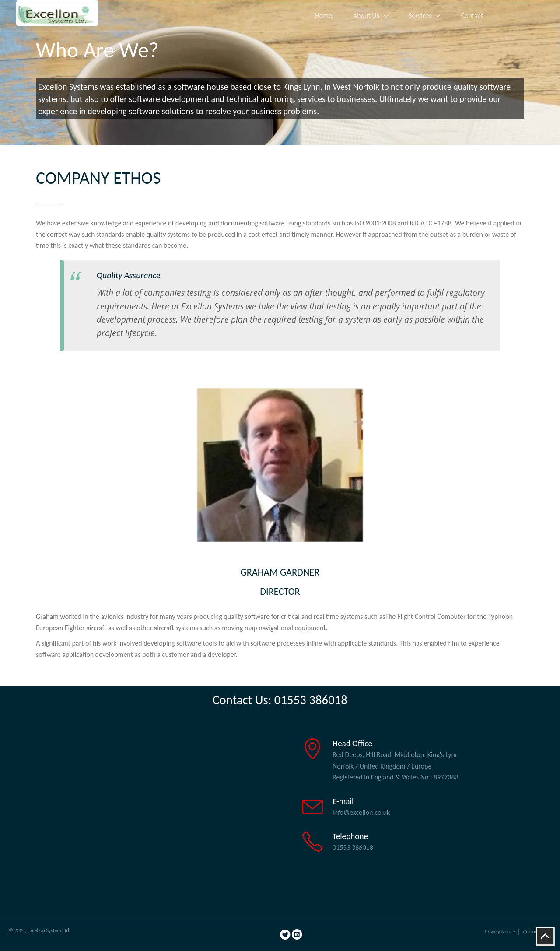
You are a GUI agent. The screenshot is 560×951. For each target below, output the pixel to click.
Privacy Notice (500, 932)
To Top (545, 936)
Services (420, 16)
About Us (366, 16)
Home (324, 16)
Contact (472, 16)
